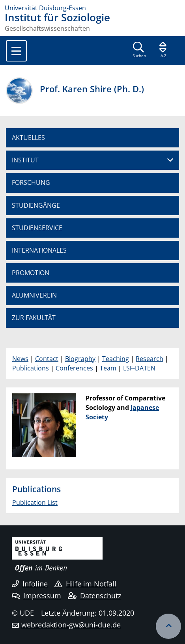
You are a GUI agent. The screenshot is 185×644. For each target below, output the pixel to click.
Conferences (74, 368)
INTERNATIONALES (39, 250)
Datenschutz (94, 596)
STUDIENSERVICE (37, 228)
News (20, 359)
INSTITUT (25, 160)
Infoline (30, 584)
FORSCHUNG (31, 182)
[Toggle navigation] (16, 51)
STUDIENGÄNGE (36, 205)
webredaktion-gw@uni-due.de (71, 625)
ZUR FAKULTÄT (34, 318)
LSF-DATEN (139, 368)
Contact (47, 359)
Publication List (35, 503)
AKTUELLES (28, 138)
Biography (80, 359)
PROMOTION (31, 273)
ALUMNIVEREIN (34, 295)
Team (108, 368)
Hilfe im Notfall (85, 584)
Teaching (116, 359)
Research (149, 359)
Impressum (36, 596)
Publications (31, 368)
